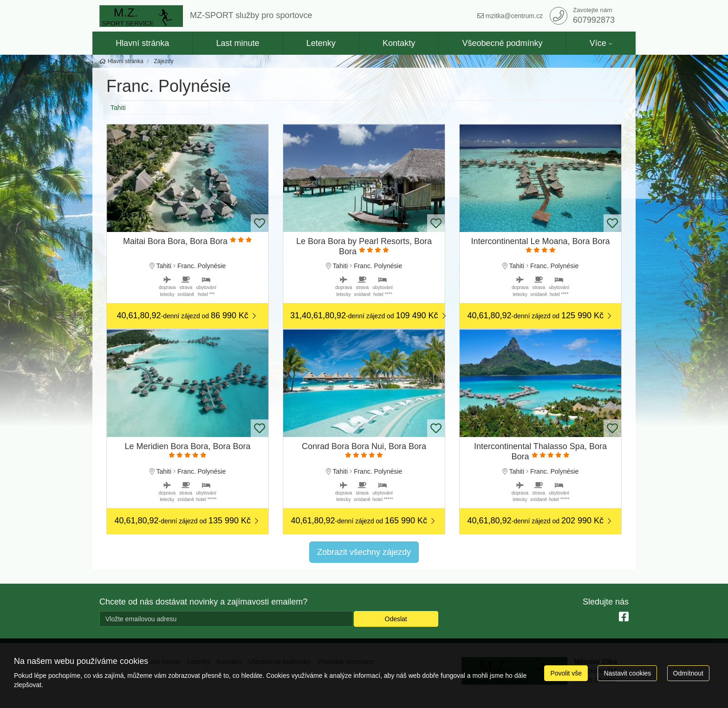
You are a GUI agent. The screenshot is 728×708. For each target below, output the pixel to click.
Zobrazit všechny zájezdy (364, 552)
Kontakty (399, 43)
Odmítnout (688, 673)
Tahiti (118, 108)
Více (598, 43)
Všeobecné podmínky (502, 43)
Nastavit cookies (627, 673)
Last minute (237, 43)
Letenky (321, 43)
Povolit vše (566, 673)
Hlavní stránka (142, 43)
